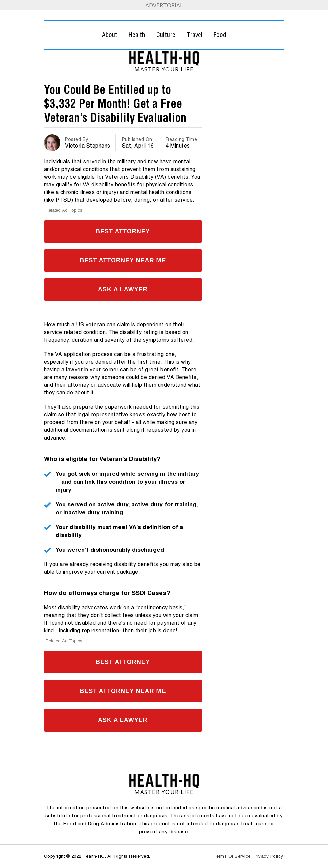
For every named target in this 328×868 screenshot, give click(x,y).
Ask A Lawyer (123, 289)
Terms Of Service (232, 856)
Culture (166, 35)
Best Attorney (123, 231)
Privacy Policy (268, 856)
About (110, 35)
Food (220, 35)
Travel (194, 35)
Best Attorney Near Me (123, 260)
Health (137, 35)
